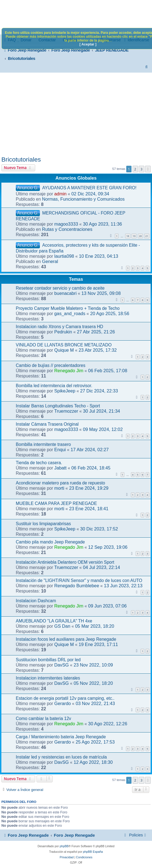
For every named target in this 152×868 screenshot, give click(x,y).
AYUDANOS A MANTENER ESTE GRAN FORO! (89, 188)
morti (59, 488)
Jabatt (60, 468)
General (50, 261)
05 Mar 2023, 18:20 (95, 626)
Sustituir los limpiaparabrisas (43, 524)
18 (128, 236)
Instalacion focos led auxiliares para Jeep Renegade (66, 639)
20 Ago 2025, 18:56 (110, 313)
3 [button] (141, 169)
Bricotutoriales (21, 159)
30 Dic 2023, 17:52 (99, 529)
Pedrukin (63, 332)
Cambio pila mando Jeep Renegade (50, 542)
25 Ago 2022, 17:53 (95, 742)
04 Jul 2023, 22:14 (102, 567)
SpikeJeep (65, 391)
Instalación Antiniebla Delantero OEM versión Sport (65, 562)
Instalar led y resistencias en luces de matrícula (61, 757)
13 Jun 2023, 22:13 (123, 586)
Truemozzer (66, 411)
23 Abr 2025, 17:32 (98, 350)
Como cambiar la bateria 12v (43, 718)
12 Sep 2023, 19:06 (108, 547)
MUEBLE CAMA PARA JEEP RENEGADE (56, 503)
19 (134, 236)
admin (60, 194)
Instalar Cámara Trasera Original (47, 424)
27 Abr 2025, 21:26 (96, 332)
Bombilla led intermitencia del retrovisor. (54, 386)
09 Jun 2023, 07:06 (107, 606)
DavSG (61, 665)
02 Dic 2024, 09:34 (90, 194)
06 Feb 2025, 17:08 (108, 371)
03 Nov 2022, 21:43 (95, 703)
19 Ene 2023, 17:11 (98, 644)
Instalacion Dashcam (36, 601)
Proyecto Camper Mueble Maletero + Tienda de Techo (68, 308)
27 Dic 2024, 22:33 (99, 391)
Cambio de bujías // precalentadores (51, 365)
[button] (148, 169)
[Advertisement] (76, 114)
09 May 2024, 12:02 (103, 429)
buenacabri (65, 293)
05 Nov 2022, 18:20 (93, 683)
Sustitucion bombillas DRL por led (48, 660)
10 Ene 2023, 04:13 (99, 256)
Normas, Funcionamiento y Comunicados (83, 199)
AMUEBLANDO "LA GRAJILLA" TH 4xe (54, 621)
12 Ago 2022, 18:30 (93, 762)
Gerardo (63, 703)
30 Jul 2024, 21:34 (102, 411)
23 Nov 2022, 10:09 (93, 665)
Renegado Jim (69, 371)
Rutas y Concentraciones (67, 229)
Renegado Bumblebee (77, 586)
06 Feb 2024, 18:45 (91, 468)
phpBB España (93, 852)
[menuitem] (147, 67)
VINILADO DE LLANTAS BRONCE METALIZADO (64, 345)
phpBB (64, 846)
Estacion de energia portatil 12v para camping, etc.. (65, 698)
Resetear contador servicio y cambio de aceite (60, 288)
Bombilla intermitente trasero (43, 444)
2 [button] (135, 169)
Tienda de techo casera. (39, 463)
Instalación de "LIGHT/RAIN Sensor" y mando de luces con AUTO (79, 580)
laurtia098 (64, 256)
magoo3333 (66, 224)
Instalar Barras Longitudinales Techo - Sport (58, 406)
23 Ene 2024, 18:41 (89, 509)
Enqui (60, 450)
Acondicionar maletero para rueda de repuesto (60, 483)
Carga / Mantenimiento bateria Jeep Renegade (61, 737)
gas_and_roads (70, 313)
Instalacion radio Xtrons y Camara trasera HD (60, 327)
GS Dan (62, 626)
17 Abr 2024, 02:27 (90, 450)
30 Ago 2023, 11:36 (102, 224)
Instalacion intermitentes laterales (48, 678)
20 (140, 236)
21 (147, 236)
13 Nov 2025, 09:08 (101, 293)
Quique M (64, 350)
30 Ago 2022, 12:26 (108, 724)
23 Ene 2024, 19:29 (89, 488)
